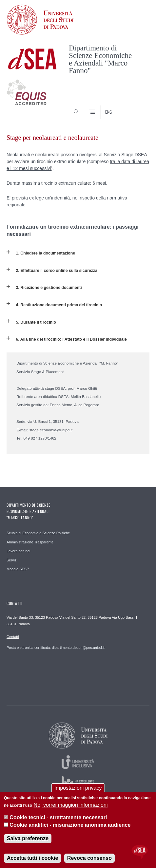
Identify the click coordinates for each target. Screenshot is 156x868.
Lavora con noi (18, 551)
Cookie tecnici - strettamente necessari (58, 817)
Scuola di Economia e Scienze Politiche (38, 533)
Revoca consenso (89, 858)
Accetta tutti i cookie (32, 858)
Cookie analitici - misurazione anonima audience (70, 825)
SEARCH (137, 107)
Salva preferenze (28, 838)
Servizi (12, 560)
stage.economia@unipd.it (51, 430)
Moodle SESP (18, 569)
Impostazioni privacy (78, 788)
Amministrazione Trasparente (30, 542)
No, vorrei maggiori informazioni (71, 805)
